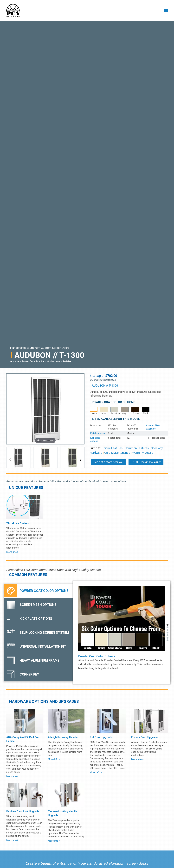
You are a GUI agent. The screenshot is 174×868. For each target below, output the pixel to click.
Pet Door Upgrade (101, 737)
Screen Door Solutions (34, 361)
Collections (54, 361)
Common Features (137, 448)
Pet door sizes (98, 433)
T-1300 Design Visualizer (146, 462)
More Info (12, 552)
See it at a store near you (108, 462)
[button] (10, 460)
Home (15, 361)
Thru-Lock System (18, 523)
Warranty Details (143, 453)
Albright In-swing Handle (63, 737)
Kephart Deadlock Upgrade (23, 811)
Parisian (67, 361)
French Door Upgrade (145, 737)
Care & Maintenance (117, 453)
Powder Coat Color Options (97, 656)
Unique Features (112, 448)
